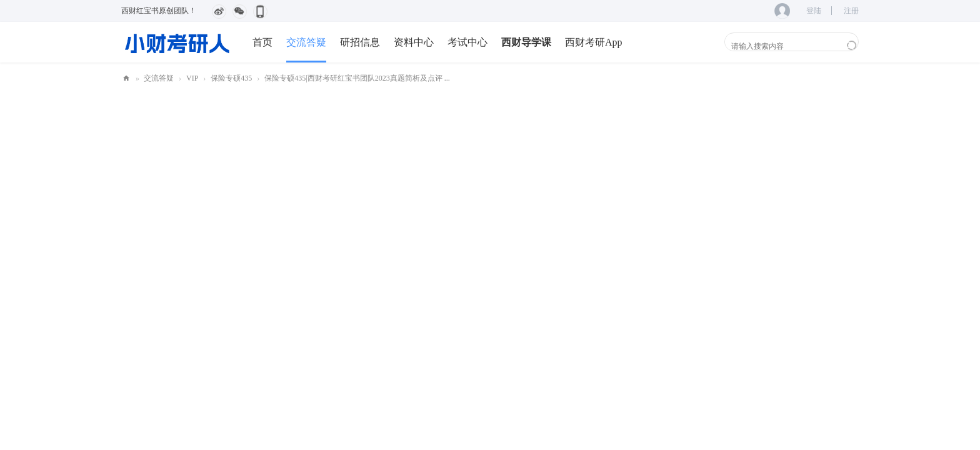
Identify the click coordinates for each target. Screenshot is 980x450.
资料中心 (414, 42)
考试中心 (467, 42)
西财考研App (594, 42)
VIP (192, 78)
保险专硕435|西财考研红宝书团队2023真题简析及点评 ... (357, 78)
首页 (262, 42)
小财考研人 (126, 78)
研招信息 (360, 42)
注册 (851, 11)
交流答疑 (306, 42)
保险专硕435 (231, 78)
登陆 (814, 11)
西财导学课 (526, 42)
